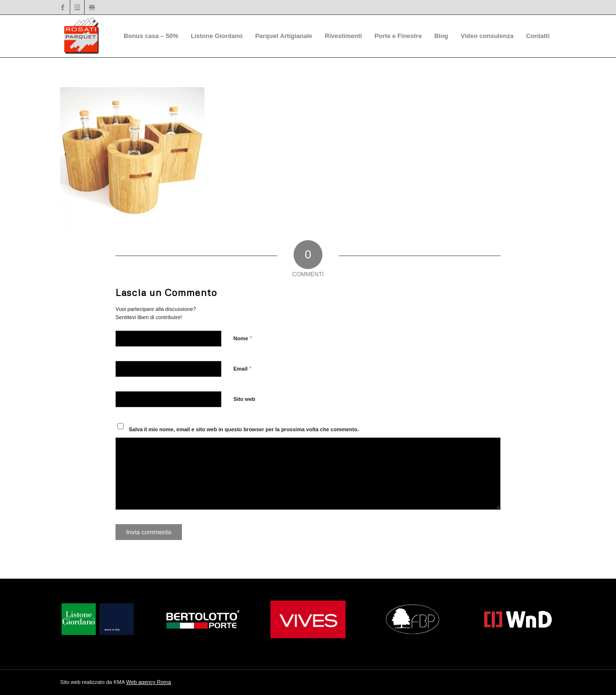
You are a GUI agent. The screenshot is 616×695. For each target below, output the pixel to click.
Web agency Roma (148, 682)
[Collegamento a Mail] (92, 7)
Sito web (244, 399)
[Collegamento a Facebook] (63, 7)
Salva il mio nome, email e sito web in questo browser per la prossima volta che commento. (244, 429)
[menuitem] (151, 36)
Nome (243, 338)
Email (242, 368)
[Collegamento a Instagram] (77, 7)
